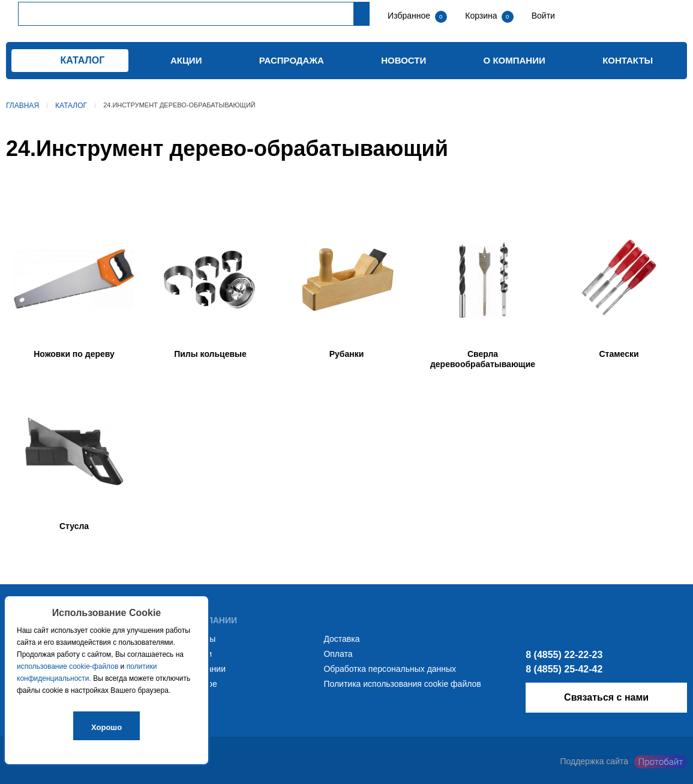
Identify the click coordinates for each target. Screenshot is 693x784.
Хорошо (106, 727)
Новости (403, 60)
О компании (514, 60)
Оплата (338, 654)
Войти (542, 16)
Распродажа (292, 60)
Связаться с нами (606, 697)
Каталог (71, 106)
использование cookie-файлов (67, 666)
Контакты (628, 60)
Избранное (409, 16)
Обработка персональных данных (390, 669)
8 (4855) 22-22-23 (564, 655)
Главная (22, 106)
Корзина (482, 16)
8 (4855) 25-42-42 (564, 669)
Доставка (341, 639)
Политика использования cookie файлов (402, 684)
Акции (186, 60)
